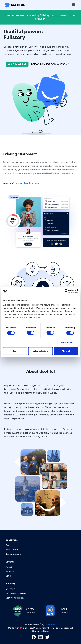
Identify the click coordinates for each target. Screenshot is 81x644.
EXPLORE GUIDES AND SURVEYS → (50, 64)
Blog (8, 545)
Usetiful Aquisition (15, 598)
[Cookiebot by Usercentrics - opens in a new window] (66, 291)
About (9, 567)
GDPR (8, 576)
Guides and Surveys (16, 594)
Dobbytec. (50, 625)
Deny (15, 351)
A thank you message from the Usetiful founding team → (43, 174)
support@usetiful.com (27, 183)
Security (10, 572)
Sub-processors (13, 554)
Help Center (12, 550)
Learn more (57, 15)
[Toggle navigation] (74, 5)
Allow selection (40, 351)
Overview (10, 589)
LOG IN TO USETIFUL (17, 64)
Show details (67, 342)
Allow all (66, 351)
